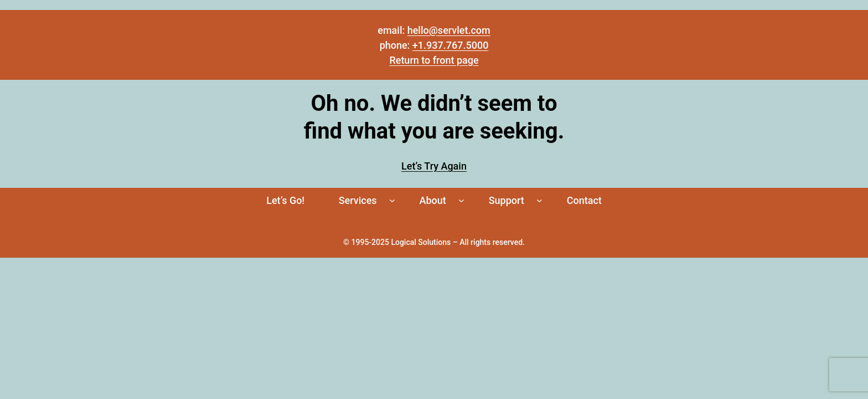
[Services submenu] (392, 200)
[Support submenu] (539, 200)
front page (454, 60)
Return (405, 60)
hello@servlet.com (449, 30)
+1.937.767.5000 (451, 45)
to (426, 60)
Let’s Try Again (434, 166)
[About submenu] (461, 200)
